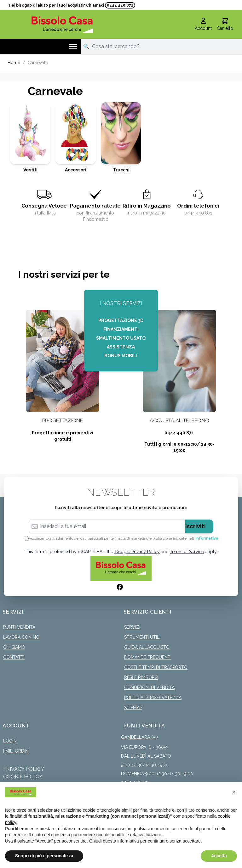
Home (14, 63)
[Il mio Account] (203, 25)
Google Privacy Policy (137, 552)
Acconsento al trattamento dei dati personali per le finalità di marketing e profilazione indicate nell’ (124, 538)
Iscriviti (196, 526)
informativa (207, 538)
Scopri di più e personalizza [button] (44, 856)
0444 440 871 (120, 5)
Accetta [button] (219, 856)
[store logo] (62, 24)
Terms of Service (187, 552)
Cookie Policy (23, 777)
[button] (234, 792)
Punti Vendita (19, 627)
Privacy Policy (24, 769)
